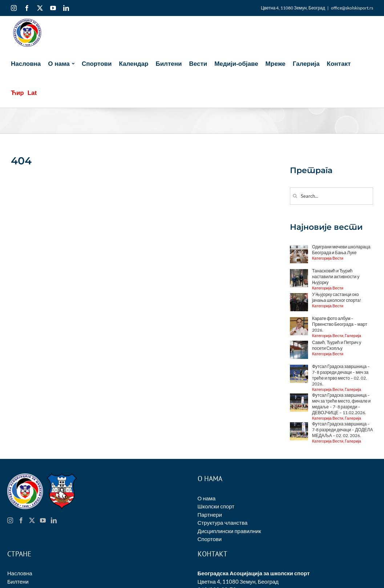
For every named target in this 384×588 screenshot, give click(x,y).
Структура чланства (223, 523)
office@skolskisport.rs (352, 8)
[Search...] (332, 196)
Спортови (210, 539)
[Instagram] (10, 520)
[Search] (295, 196)
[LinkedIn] (54, 520)
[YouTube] (43, 520)
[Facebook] (21, 520)
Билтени (18, 581)
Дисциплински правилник (229, 531)
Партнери (210, 515)
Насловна (20, 573)
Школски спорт (216, 506)
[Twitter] (32, 520)
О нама (207, 498)
